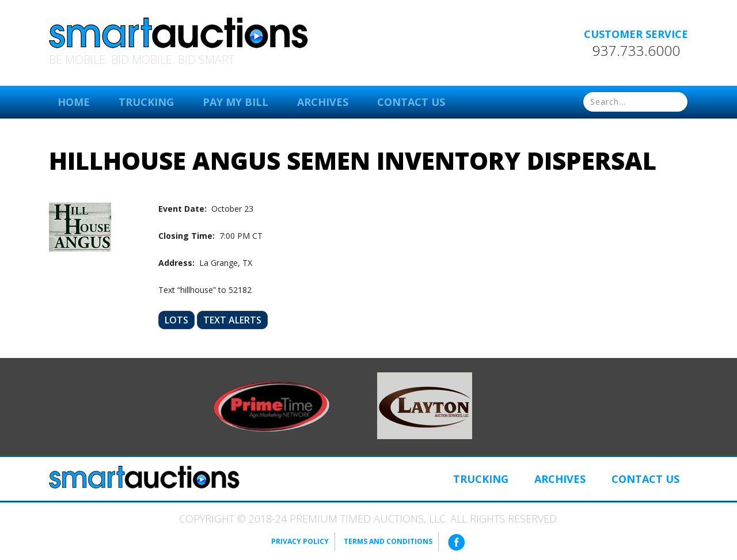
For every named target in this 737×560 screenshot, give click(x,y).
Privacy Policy (300, 541)
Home (74, 102)
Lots (176, 320)
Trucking (146, 102)
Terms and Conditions (388, 541)
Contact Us (411, 102)
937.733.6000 (636, 51)
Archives (323, 102)
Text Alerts (232, 320)
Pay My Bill (235, 102)
